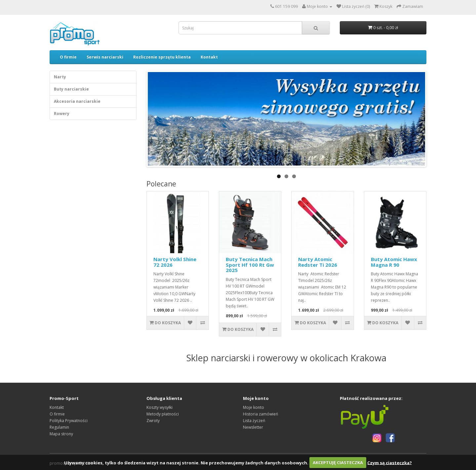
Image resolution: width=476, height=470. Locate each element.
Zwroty (153, 421)
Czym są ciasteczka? (390, 462)
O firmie (68, 57)
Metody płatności (163, 414)
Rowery (62, 114)
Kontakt (209, 57)
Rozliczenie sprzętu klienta (162, 57)
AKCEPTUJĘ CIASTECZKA (338, 462)
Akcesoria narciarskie (77, 101)
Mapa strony (61, 434)
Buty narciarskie (71, 89)
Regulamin (59, 427)
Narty (60, 77)
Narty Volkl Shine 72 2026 (175, 262)
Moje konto (254, 407)
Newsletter (253, 427)
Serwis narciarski (105, 57)
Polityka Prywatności (69, 421)
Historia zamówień (260, 414)
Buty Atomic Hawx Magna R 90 (394, 262)
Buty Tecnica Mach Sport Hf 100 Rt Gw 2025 (250, 265)
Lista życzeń (254, 421)
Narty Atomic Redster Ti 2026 (318, 262)
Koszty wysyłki (159, 407)
